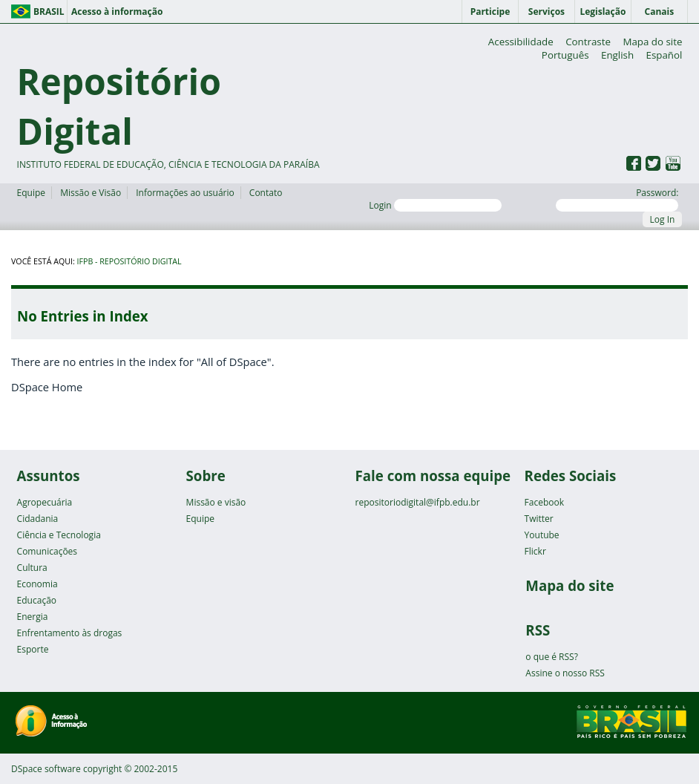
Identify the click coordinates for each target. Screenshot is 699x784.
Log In (663, 219)
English (617, 55)
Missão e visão (216, 502)
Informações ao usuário (185, 193)
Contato (266, 193)
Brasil (49, 12)
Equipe (31, 193)
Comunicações (47, 551)
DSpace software (46, 769)
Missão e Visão (91, 193)
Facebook (544, 502)
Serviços (547, 12)
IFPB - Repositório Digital (129, 261)
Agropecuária (45, 502)
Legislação (603, 12)
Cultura (32, 568)
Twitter (539, 519)
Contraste (588, 42)
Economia (37, 584)
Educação (37, 600)
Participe (490, 12)
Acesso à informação (117, 12)
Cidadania (38, 519)
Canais (660, 12)
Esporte (33, 649)
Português (565, 55)
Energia (33, 617)
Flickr (535, 551)
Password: (617, 199)
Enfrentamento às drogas (70, 633)
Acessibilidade (521, 42)
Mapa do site (652, 42)
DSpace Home (47, 387)
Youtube (542, 535)
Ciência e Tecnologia (59, 535)
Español (664, 55)
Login (435, 205)
